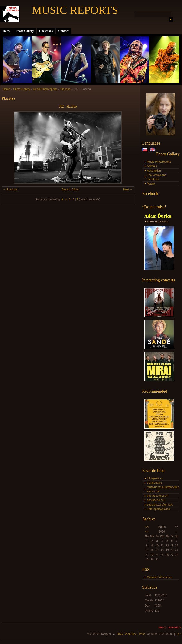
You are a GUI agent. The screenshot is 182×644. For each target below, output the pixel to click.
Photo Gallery (25, 31)
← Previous (10, 189)
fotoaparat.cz (155, 478)
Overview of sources (160, 577)
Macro (151, 184)
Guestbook (46, 31)
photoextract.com (158, 496)
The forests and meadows (157, 177)
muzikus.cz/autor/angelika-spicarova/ (163, 489)
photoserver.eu (156, 500)
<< (147, 527)
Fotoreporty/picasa (158, 509)
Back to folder (70, 189)
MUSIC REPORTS (75, 10)
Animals (152, 166)
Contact (63, 31)
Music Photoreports (159, 162)
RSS (120, 634)
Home (7, 31)
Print (142, 634)
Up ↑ (178, 634)
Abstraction (154, 171)
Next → (128, 189)
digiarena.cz (154, 483)
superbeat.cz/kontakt (160, 505)
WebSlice (131, 634)
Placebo (65, 89)
